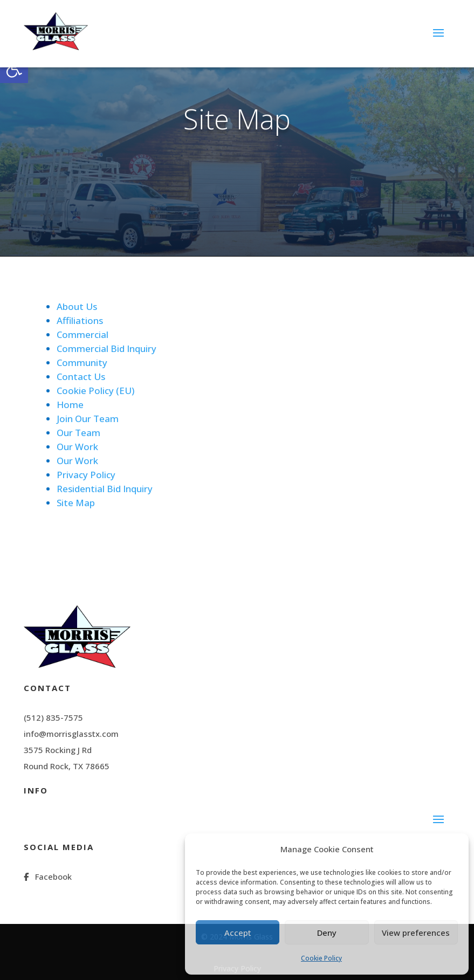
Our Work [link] (77, 447)
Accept (238, 933)
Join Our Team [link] (88, 419)
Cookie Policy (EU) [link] (95, 391)
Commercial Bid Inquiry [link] (107, 348)
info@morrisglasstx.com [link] (71, 734)
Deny (327, 933)
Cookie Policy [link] (321, 958)
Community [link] (82, 363)
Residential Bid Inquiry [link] (105, 489)
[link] (14, 69)
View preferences (416, 933)
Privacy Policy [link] (86, 475)
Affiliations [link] (80, 320)
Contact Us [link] (81, 377)
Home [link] (70, 405)
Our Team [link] (78, 433)
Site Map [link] (76, 503)
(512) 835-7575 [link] (53, 717)
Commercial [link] (83, 334)
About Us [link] (77, 306)
